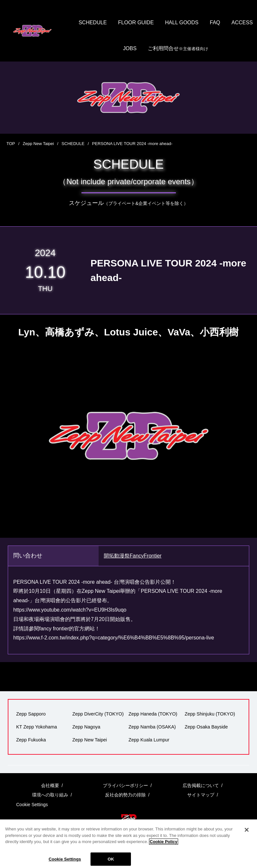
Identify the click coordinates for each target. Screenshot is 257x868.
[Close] (247, 835)
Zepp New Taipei (38, 144)
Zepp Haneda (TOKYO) (153, 714)
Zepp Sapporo (31, 714)
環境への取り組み (50, 795)
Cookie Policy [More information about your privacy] (163, 846)
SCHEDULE (93, 23)
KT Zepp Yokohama (37, 727)
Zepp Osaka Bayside (206, 727)
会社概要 (50, 785)
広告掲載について (201, 785)
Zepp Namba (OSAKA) (152, 727)
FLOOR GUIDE (136, 23)
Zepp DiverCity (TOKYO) (98, 714)
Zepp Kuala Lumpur (149, 740)
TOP (11, 144)
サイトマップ (201, 795)
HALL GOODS (182, 23)
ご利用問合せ (178, 49)
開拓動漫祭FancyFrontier (133, 556)
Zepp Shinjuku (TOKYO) (210, 714)
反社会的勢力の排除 (125, 795)
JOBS (130, 48)
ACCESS (242, 23)
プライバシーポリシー (125, 785)
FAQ (215, 23)
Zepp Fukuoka (31, 740)
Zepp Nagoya (86, 727)
